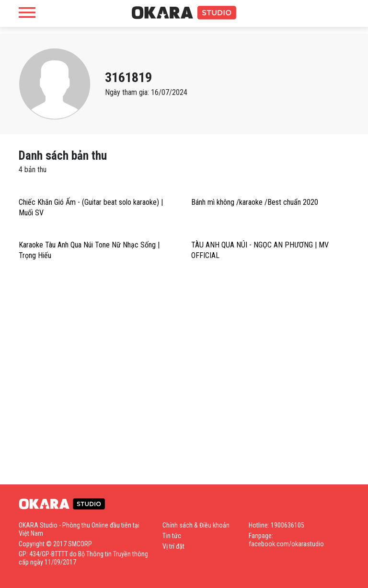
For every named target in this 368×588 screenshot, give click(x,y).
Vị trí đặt (173, 546)
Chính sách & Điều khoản (196, 525)
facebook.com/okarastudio (286, 544)
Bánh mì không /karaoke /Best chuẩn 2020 (255, 202)
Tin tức (172, 536)
